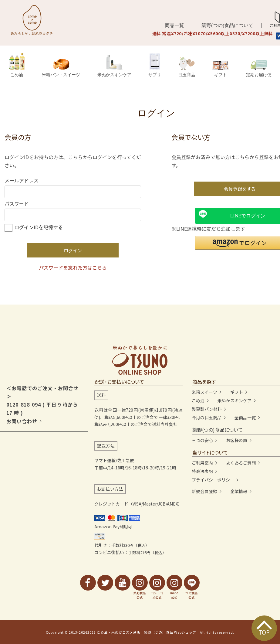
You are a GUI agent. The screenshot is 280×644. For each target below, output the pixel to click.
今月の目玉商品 (207, 417)
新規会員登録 (204, 491)
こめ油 (17, 65)
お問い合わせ (22, 421)
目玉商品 (187, 67)
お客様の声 (237, 440)
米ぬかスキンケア (114, 66)
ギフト (220, 69)
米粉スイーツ (204, 392)
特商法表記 (202, 471)
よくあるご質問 (241, 463)
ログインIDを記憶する (39, 227)
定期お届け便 (259, 68)
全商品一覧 (245, 417)
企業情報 (239, 491)
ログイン (73, 250)
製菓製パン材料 (207, 409)
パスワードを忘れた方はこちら (73, 267)
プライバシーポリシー (213, 480)
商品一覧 (174, 25)
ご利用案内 (202, 463)
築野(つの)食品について (227, 25)
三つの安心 (202, 440)
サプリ (155, 65)
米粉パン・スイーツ (61, 68)
